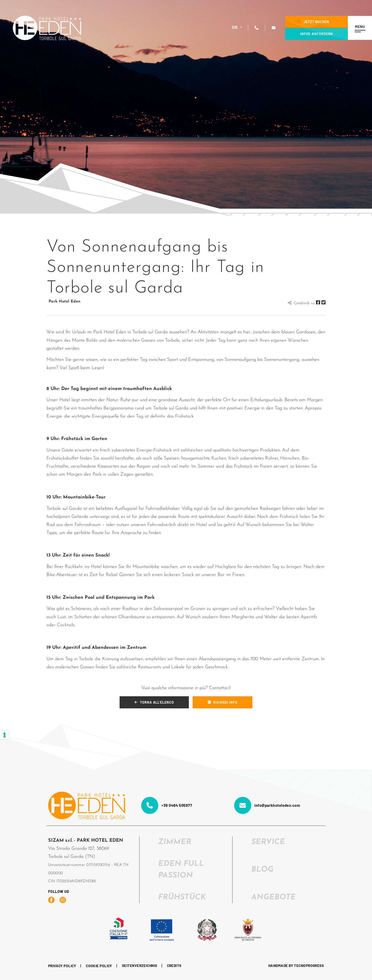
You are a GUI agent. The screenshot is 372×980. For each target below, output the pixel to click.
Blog (262, 870)
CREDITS (174, 966)
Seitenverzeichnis (140, 966)
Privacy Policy (62, 966)
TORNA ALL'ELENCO (154, 702)
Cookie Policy (99, 966)
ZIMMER (175, 842)
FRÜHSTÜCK (182, 897)
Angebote (273, 897)
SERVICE (268, 842)
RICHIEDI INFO (223, 702)
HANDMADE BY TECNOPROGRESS (296, 966)
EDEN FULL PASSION (181, 870)
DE (235, 28)
